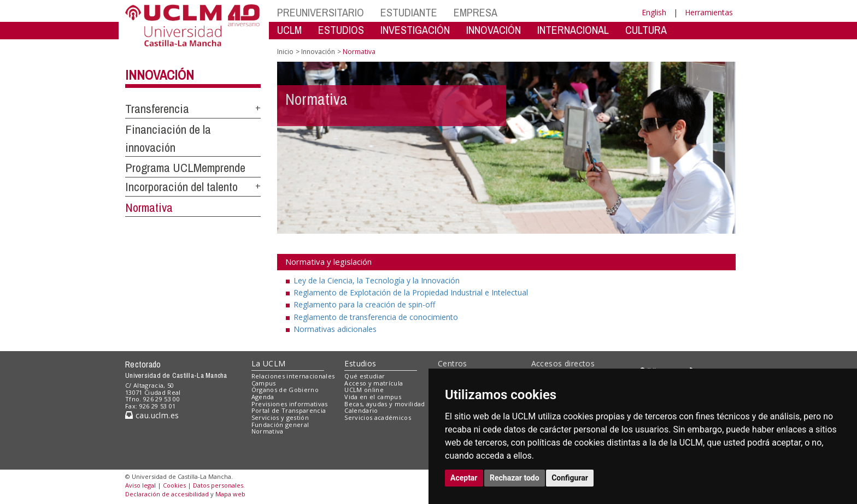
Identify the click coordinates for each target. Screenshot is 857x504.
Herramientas (709, 12)
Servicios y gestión (280, 417)
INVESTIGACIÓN (415, 30)
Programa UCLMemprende (185, 168)
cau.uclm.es (152, 415)
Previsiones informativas (290, 404)
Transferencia (157, 109)
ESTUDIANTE (409, 12)
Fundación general (280, 425)
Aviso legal (140, 485)
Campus (264, 383)
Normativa (149, 207)
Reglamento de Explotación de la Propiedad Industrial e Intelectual (411, 292)
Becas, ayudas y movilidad (385, 404)
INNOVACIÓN (494, 30)
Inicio (285, 52)
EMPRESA (476, 12)
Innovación (160, 75)
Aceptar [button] (464, 478)
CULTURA (646, 30)
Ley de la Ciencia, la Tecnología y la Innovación (377, 280)
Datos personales (218, 485)
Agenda (263, 397)
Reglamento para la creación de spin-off (364, 304)
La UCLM (269, 363)
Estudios (360, 363)
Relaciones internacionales (293, 376)
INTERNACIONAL (573, 30)
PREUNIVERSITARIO (321, 12)
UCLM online (364, 390)
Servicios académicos (378, 417)
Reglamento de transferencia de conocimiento (376, 317)
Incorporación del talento (181, 187)
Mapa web (230, 494)
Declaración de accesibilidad (167, 494)
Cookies (174, 485)
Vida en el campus (373, 397)
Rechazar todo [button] (515, 478)
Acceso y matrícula (374, 383)
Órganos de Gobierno (285, 390)
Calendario (361, 410)
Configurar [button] (570, 478)
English (654, 12)
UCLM (289, 30)
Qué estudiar (365, 376)
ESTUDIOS (341, 30)
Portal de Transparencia (289, 410)
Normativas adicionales (335, 329)
